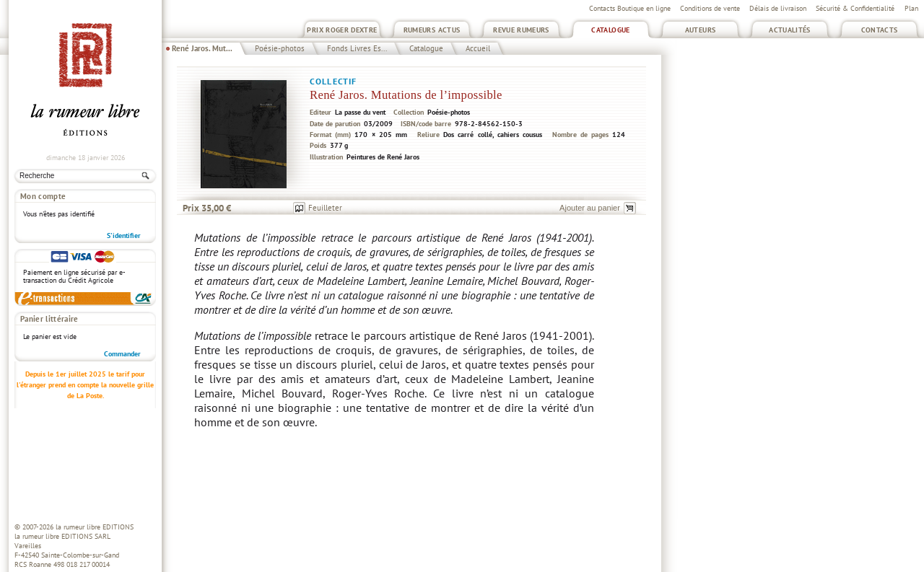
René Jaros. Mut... (202, 48)
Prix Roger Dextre (342, 30)
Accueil (478, 48)
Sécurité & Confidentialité (855, 8)
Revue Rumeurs (521, 30)
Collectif (333, 81)
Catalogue (610, 30)
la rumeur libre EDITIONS (95, 527)
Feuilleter (325, 208)
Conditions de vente (710, 8)
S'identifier (124, 236)
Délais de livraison (778, 8)
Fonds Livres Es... (357, 48)
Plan (911, 8)
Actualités (790, 30)
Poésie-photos (280, 48)
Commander (122, 354)
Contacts (880, 30)
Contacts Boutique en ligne (630, 8)
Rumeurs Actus (432, 30)
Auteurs (701, 30)
